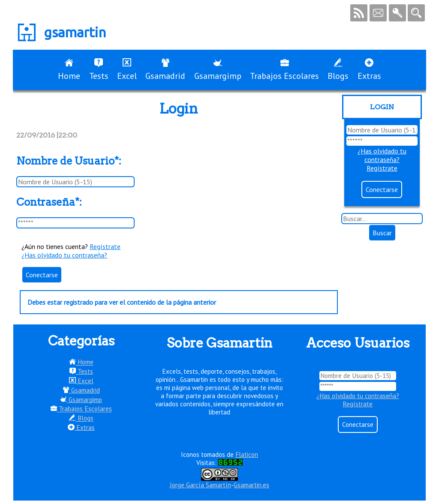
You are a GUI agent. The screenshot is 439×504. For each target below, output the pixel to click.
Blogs (338, 70)
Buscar (382, 233)
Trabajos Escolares (284, 70)
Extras (369, 70)
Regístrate (105, 246)
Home (69, 70)
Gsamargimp (218, 70)
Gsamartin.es (251, 485)
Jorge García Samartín (200, 485)
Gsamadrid (165, 70)
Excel (127, 70)
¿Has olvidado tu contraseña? (64, 255)
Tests (99, 70)
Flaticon (247, 454)
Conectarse (42, 275)
